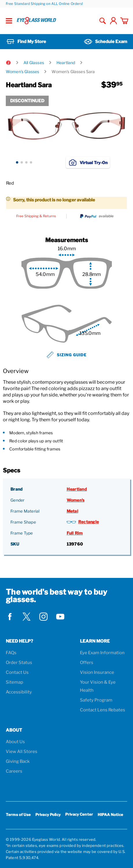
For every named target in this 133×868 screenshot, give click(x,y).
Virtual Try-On (88, 162)
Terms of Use (18, 815)
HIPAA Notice (110, 815)
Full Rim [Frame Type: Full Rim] (75, 533)
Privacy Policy (48, 815)
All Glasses (34, 63)
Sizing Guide (67, 355)
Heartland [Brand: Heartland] (77, 489)
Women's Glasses (22, 72)
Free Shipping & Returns (36, 216)
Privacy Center (79, 815)
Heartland (66, 63)
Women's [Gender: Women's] (76, 500)
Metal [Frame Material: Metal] (72, 511)
